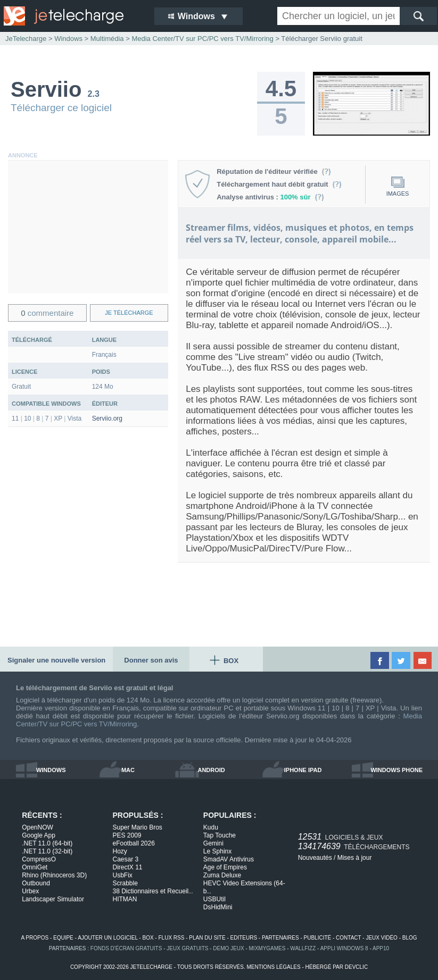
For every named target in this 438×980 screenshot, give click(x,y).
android (211, 770)
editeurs (244, 938)
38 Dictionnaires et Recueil (153, 891)
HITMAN (125, 899)
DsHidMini (218, 907)
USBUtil (214, 899)
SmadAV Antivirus (229, 859)
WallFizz (303, 948)
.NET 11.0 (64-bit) (47, 843)
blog (410, 938)
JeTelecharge (26, 39)
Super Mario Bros (138, 827)
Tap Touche (220, 835)
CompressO (39, 859)
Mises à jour (355, 858)
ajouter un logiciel (108, 938)
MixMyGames (267, 948)
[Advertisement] (88, 227)
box (148, 938)
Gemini (213, 843)
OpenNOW (38, 827)
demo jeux (228, 948)
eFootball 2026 (134, 843)
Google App (39, 835)
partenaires (280, 938)
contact (348, 938)
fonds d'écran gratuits (126, 948)
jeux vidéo (381, 938)
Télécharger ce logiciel (61, 108)
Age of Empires (225, 867)
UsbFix (123, 875)
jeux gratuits (187, 948)
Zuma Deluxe (222, 875)
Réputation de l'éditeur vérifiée (274, 171)
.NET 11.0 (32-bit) (47, 851)
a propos (35, 938)
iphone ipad (303, 770)
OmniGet (35, 867)
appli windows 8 (344, 948)
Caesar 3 (126, 859)
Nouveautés (315, 858)
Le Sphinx (217, 851)
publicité (318, 938)
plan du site (207, 938)
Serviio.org (107, 418)
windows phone (396, 770)
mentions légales (273, 967)
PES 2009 (127, 835)
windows (51, 770)
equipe (63, 938)
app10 (381, 948)
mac (128, 770)
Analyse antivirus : (270, 197)
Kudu (211, 827)
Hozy (120, 851)
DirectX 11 (128, 867)
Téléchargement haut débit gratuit (279, 184)
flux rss (171, 938)
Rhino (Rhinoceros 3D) (54, 875)
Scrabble (125, 883)
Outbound (36, 883)
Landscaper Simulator (53, 899)
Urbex (30, 891)
